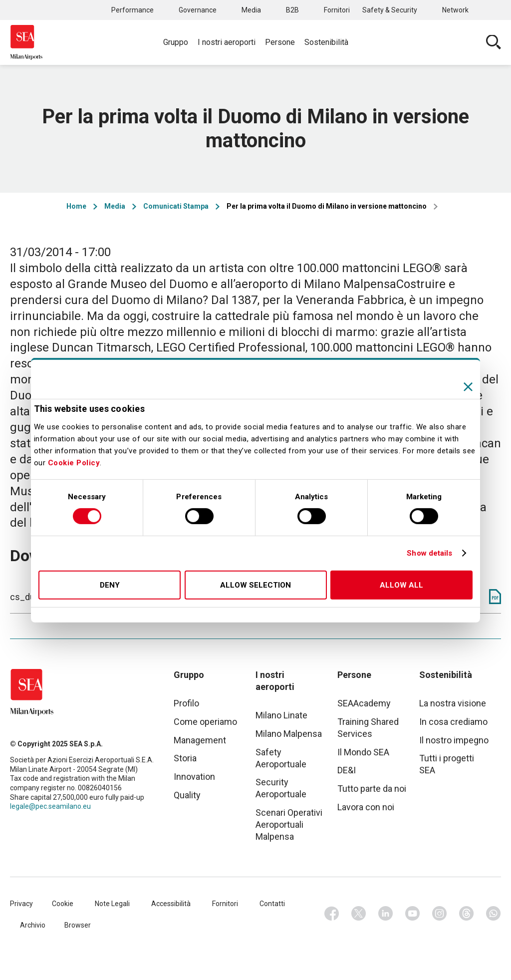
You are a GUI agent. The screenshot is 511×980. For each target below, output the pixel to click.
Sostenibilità (326, 42)
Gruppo (176, 42)
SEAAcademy (364, 703)
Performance (132, 10)
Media (251, 10)
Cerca (494, 42)
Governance (198, 10)
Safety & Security (390, 10)
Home (76, 206)
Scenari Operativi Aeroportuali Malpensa (289, 824)
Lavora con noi (366, 807)
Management (200, 740)
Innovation (194, 777)
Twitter (359, 914)
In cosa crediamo (453, 722)
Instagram (440, 914)
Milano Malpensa (289, 734)
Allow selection (255, 585)
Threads (467, 914)
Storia (185, 758)
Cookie (63, 904)
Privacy (21, 904)
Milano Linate (281, 715)
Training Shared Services (368, 728)
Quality (187, 795)
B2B (292, 10)
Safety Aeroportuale (281, 758)
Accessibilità (171, 904)
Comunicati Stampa (176, 206)
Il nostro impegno (454, 740)
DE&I (347, 770)
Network (455, 10)
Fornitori (337, 10)
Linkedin (386, 914)
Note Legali (112, 904)
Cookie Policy (74, 463)
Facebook (332, 914)
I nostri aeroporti (227, 42)
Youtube (413, 914)
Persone (280, 42)
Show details (429, 553)
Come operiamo (205, 722)
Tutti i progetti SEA (447, 764)
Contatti (272, 904)
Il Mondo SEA (363, 752)
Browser (78, 925)
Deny (110, 585)
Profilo (186, 703)
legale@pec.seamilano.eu (50, 806)
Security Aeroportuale (281, 788)
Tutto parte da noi (372, 789)
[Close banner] (468, 386)
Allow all (401, 585)
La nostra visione (453, 703)
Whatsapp (494, 914)
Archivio (33, 925)
